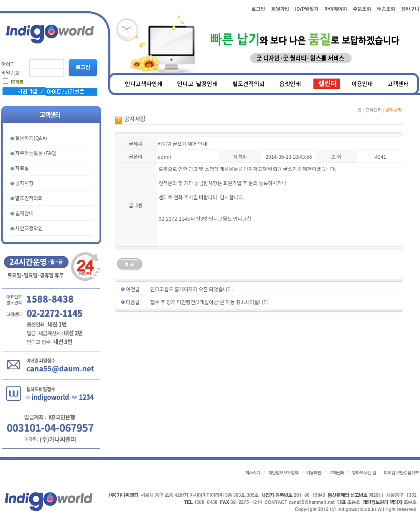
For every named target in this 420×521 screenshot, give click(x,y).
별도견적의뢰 (29, 198)
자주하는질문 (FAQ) (36, 153)
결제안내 (24, 213)
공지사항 (24, 183)
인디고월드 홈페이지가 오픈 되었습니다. (192, 289)
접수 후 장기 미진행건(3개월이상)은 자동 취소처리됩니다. (210, 302)
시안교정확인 (29, 228)
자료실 (22, 168)
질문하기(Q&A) (31, 138)
